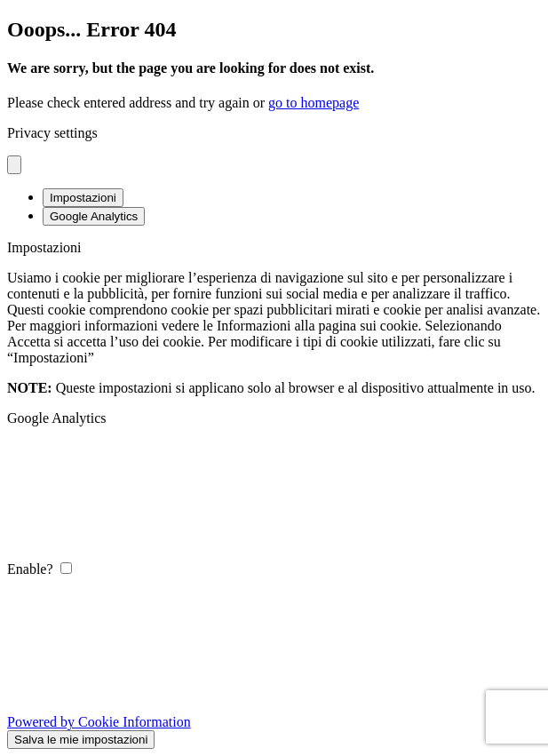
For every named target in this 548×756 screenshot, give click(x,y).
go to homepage (314, 103)
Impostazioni (83, 198)
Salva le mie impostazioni (81, 740)
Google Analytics (94, 216)
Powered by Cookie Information (99, 722)
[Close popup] (14, 165)
